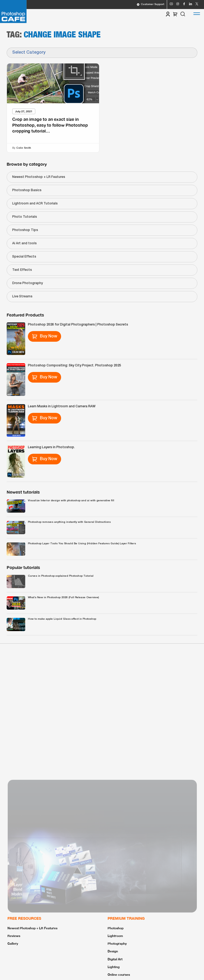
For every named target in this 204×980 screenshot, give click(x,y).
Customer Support (150, 5)
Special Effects (24, 257)
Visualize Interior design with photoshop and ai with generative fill (71, 501)
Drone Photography (27, 283)
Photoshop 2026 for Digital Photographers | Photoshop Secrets (78, 325)
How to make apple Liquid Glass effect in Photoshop (62, 619)
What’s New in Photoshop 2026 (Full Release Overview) (63, 598)
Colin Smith (24, 148)
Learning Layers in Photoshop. (51, 447)
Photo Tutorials (25, 217)
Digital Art (115, 959)
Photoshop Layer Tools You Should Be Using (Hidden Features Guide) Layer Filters (82, 544)
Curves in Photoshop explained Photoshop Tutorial (61, 576)
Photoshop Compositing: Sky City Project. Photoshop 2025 (75, 365)
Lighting (114, 967)
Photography (117, 943)
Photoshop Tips (25, 230)
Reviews (14, 936)
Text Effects (22, 270)
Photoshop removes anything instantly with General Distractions (69, 522)
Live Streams (22, 296)
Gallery (13, 943)
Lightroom (115, 936)
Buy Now (44, 336)
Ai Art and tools (24, 243)
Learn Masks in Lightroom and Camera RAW (62, 406)
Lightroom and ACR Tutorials (35, 204)
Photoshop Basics (27, 190)
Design (113, 951)
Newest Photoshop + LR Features (39, 177)
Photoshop (116, 928)
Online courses (119, 975)
